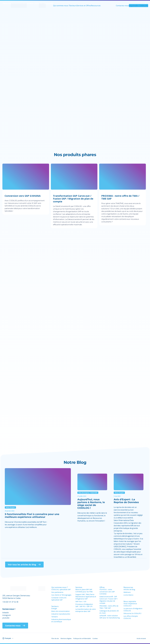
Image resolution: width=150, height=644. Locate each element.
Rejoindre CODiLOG (138, 6)
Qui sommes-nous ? (61, 6)
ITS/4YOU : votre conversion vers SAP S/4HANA (107, 592)
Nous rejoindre (130, 601)
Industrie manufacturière (61, 614)
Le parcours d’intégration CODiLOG (133, 610)
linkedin (6, 613)
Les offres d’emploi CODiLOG (131, 617)
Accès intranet (141, 638)
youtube (6, 618)
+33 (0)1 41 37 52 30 (10, 602)
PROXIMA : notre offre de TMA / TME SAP (109, 607)
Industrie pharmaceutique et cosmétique (61, 620)
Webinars (127, 592)
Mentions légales (66, 638)
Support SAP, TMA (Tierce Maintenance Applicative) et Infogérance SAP (86, 597)
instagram (7, 615)
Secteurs (73, 6)
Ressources (96, 6)
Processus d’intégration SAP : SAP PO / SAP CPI (84, 605)
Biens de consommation (61, 611)
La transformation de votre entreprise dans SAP (86, 610)
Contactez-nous (122, 6)
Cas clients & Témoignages (61, 595)
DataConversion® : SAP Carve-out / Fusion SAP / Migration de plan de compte (109, 600)
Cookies (95, 638)
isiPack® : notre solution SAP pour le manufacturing (110, 617)
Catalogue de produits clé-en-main (109, 612)
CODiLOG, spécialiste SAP (61, 589)
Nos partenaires (57, 592)
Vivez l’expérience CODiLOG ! (130, 605)
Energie (54, 608)
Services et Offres (84, 6)
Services (79, 587)
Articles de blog (129, 589)
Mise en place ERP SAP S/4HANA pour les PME (84, 591)
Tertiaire (55, 617)
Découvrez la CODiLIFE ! (133, 613)
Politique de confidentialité (82, 638)
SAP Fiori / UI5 (81, 601)
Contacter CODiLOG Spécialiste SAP (59, 599)
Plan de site (55, 638)
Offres (102, 587)
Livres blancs (128, 595)
